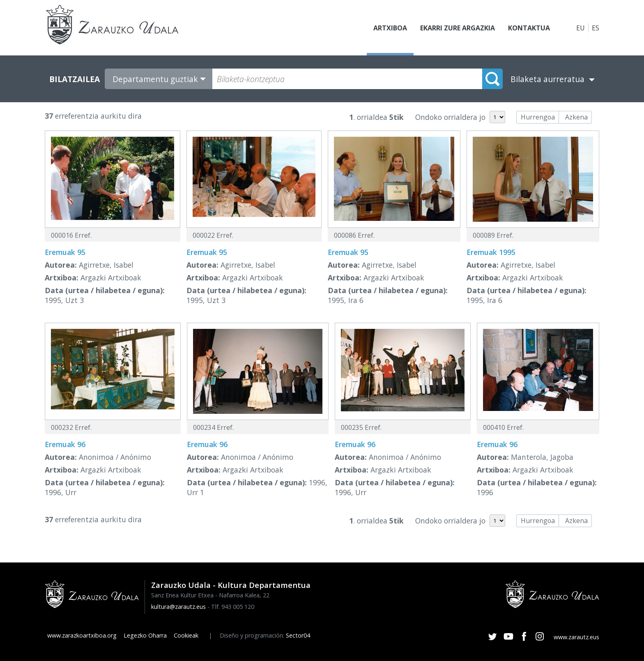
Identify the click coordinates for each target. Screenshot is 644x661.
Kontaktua (529, 28)
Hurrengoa (538, 117)
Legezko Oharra (145, 635)
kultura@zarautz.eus (178, 607)
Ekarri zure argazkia (458, 28)
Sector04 (298, 635)
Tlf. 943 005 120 (233, 607)
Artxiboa (390, 28)
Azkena (576, 117)
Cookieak (186, 635)
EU (581, 28)
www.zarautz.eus (576, 637)
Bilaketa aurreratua (547, 79)
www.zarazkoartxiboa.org (82, 635)
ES (596, 28)
